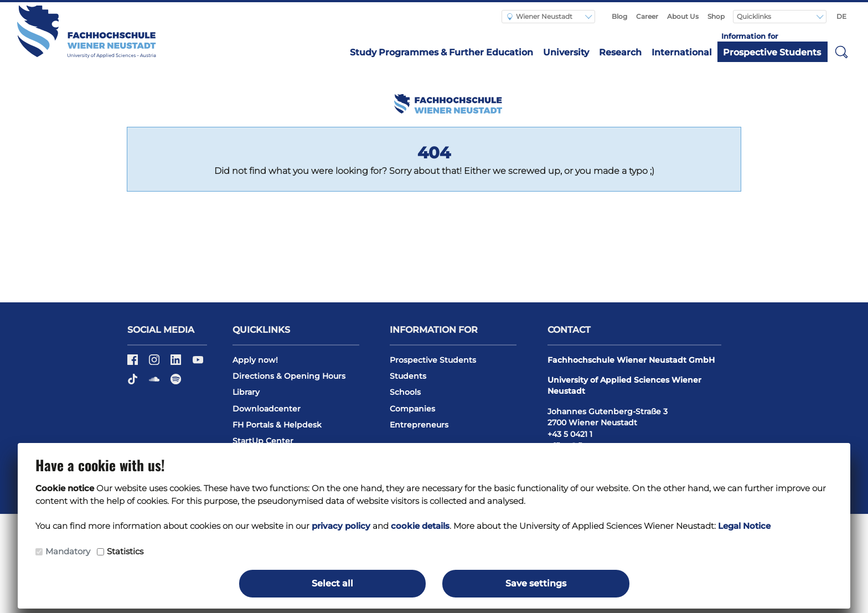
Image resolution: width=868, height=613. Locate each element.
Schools (405, 392)
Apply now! (255, 360)
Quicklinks (755, 16)
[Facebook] (134, 363)
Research (620, 52)
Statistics (125, 551)
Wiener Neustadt (540, 16)
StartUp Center (263, 441)
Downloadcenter (267, 409)
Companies (412, 409)
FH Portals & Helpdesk (277, 425)
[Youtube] (198, 363)
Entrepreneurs (419, 425)
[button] (841, 51)
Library (246, 392)
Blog (619, 16)
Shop (716, 16)
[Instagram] (155, 363)
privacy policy (341, 526)
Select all (332, 583)
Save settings (536, 583)
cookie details (420, 526)
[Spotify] (176, 383)
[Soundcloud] (155, 383)
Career (647, 16)
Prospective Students (772, 52)
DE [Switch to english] (841, 16)
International (682, 52)
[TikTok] (134, 383)
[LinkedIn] (177, 363)
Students (408, 376)
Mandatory (68, 551)
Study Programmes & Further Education (441, 52)
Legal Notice (744, 526)
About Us (683, 16)
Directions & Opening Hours (289, 376)
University (566, 52)
